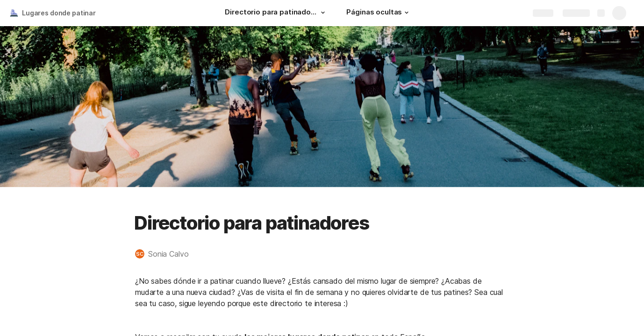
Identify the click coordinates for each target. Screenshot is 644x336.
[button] (323, 13)
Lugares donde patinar (59, 13)
